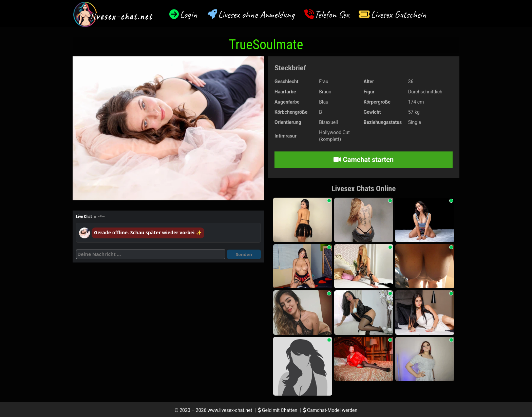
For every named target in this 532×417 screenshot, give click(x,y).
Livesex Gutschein (399, 14)
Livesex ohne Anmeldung (256, 14)
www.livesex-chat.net (230, 410)
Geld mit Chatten (278, 410)
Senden (244, 254)
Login (189, 14)
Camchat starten (364, 160)
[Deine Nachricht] (151, 254)
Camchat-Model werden (330, 410)
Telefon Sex (332, 14)
